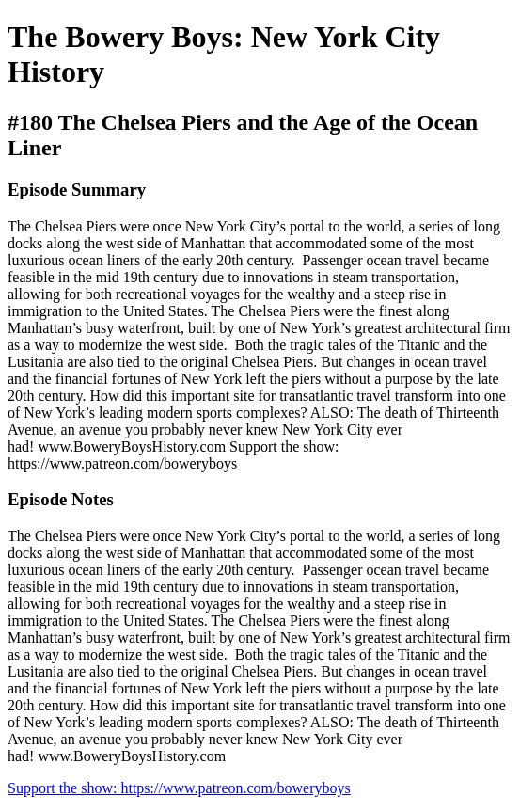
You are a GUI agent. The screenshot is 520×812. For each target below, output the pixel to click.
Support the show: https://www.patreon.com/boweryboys (179, 788)
